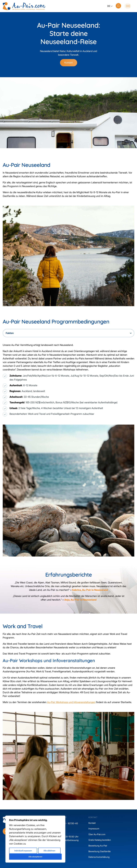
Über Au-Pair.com (97, 834)
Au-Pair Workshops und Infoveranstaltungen (71, 702)
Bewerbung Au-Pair (98, 846)
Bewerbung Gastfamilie (100, 851)
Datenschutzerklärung (99, 857)
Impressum (94, 829)
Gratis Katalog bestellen (100, 840)
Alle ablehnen (49, 851)
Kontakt (69, 63)
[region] (35, 839)
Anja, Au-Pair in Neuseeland (80, 600)
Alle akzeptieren (35, 857)
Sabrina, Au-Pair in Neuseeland (90, 590)
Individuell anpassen (23, 851)
